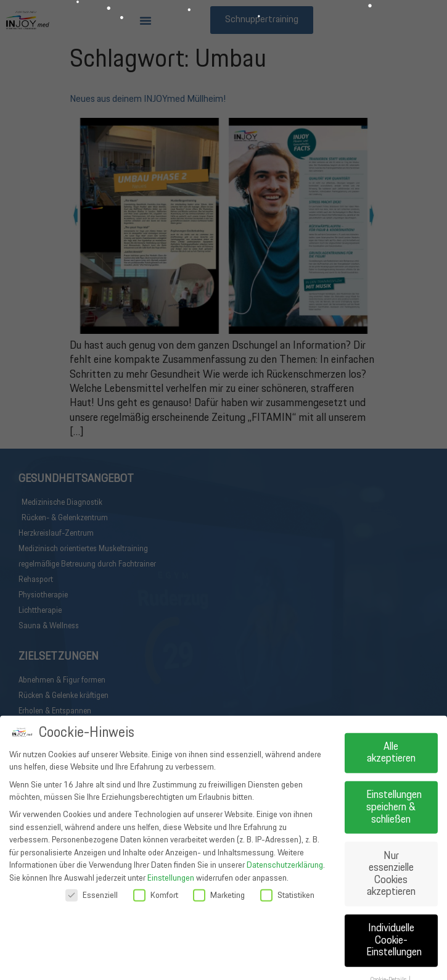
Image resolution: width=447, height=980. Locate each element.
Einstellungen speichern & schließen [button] (394, 909)
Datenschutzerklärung (285, 967)
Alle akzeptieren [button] (391, 854)
